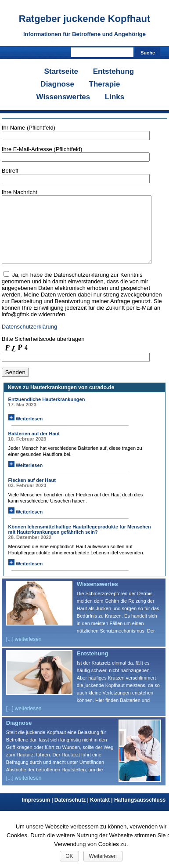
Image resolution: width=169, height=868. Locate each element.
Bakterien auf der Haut (34, 447)
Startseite (61, 71)
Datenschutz (72, 813)
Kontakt (102, 813)
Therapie (105, 84)
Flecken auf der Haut (32, 493)
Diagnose (57, 84)
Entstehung (114, 71)
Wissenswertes (63, 97)
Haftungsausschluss (140, 813)
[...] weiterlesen (24, 652)
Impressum (38, 813)
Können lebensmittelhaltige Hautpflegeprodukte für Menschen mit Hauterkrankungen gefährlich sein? (80, 542)
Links (115, 97)
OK (69, 856)
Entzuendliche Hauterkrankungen (47, 412)
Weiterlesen (26, 432)
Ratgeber (85, 19)
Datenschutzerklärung (29, 340)
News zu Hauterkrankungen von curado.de (61, 401)
